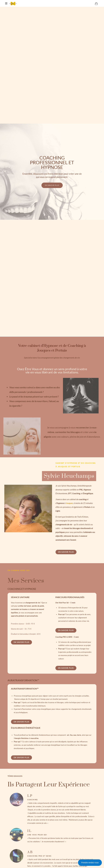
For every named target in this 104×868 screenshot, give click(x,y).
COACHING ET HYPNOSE (22, 589)
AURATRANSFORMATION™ (23, 680)
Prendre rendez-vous (90, 863)
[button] (3, 172)
